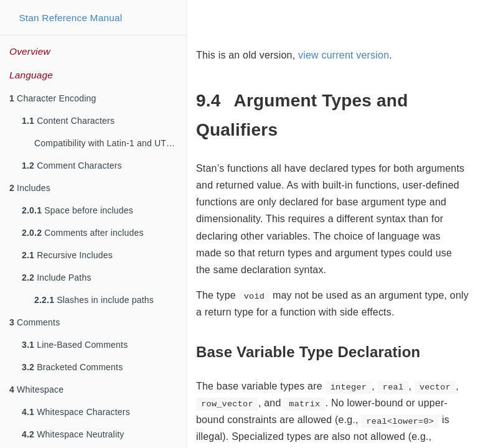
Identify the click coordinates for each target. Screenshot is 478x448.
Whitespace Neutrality (73, 434)
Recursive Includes (67, 255)
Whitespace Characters (76, 412)
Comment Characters (72, 166)
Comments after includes (83, 233)
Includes (30, 188)
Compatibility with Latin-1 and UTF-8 (107, 143)
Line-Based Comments (75, 345)
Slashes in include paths (94, 300)
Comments (35, 322)
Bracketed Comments (72, 367)
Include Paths (57, 278)
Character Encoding (53, 98)
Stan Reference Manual (70, 18)
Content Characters (68, 121)
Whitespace (36, 390)
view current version (344, 55)
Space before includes (77, 210)
